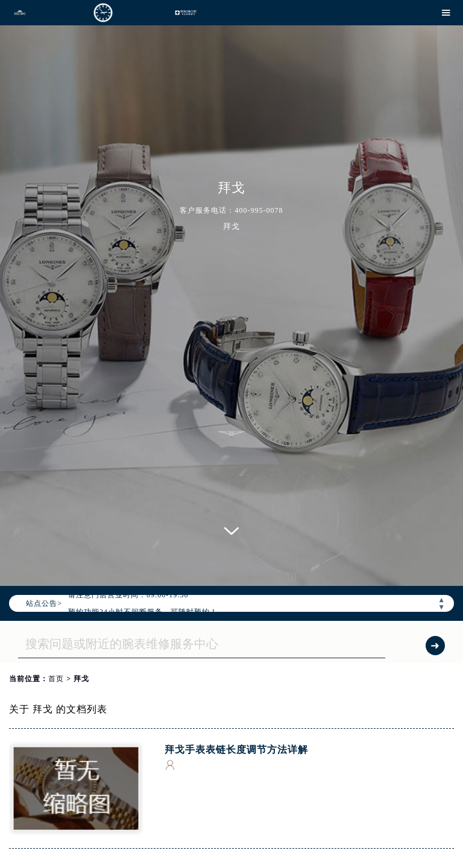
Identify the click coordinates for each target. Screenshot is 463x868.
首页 (56, 679)
